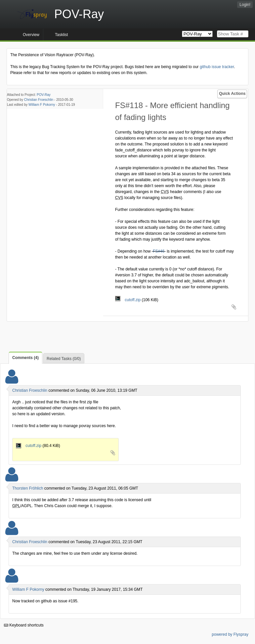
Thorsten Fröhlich (28, 488)
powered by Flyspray (230, 634)
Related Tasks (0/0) (64, 359)
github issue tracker (217, 67)
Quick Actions (232, 94)
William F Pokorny (42, 105)
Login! (245, 5)
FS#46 (159, 251)
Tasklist (61, 35)
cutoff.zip (128, 300)
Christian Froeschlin (39, 100)
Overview (31, 35)
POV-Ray (44, 95)
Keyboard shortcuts (24, 625)
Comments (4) (25, 358)
